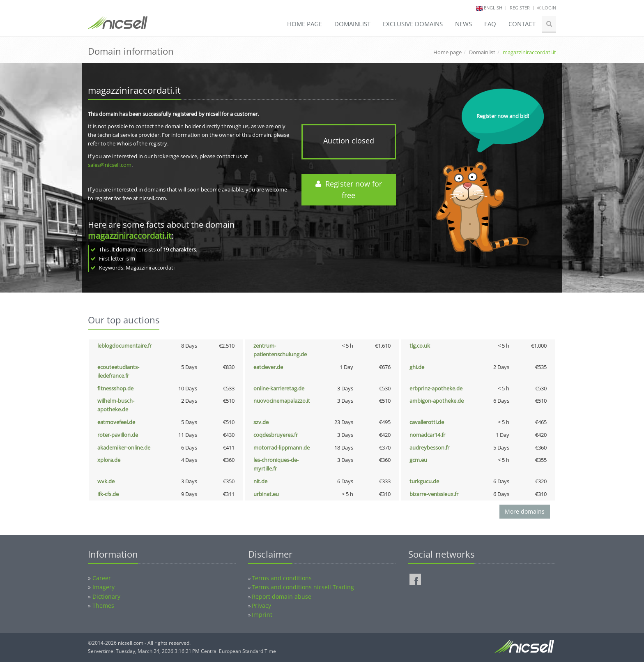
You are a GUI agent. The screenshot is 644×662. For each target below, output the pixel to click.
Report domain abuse (282, 596)
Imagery (103, 587)
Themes (103, 605)
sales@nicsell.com (110, 165)
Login (547, 8)
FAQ (490, 24)
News (463, 24)
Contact (522, 24)
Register (520, 8)
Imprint (262, 615)
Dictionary (106, 596)
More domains (525, 511)
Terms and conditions (282, 578)
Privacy (261, 605)
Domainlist (352, 24)
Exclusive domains (413, 24)
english (493, 8)
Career (102, 578)
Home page (305, 24)
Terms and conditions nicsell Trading (303, 587)
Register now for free (349, 190)
